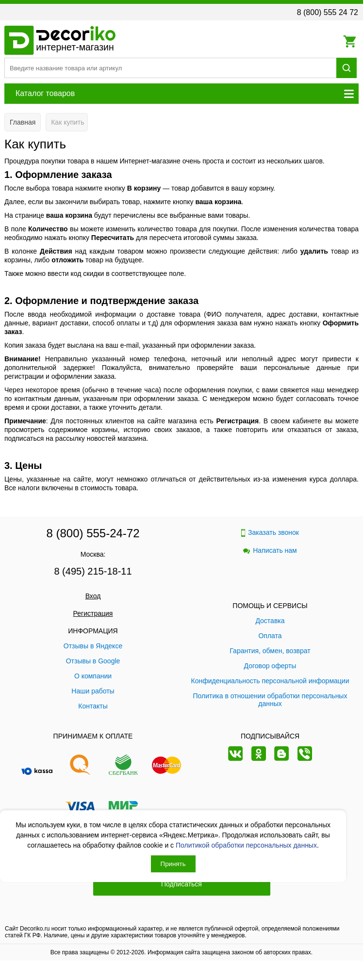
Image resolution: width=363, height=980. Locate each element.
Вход (93, 596)
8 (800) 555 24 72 (328, 12)
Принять (173, 864)
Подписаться (181, 884)
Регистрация (93, 613)
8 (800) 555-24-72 (93, 533)
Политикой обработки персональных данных (246, 845)
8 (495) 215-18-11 (93, 571)
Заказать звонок (270, 533)
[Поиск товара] (170, 68)
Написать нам (270, 550)
